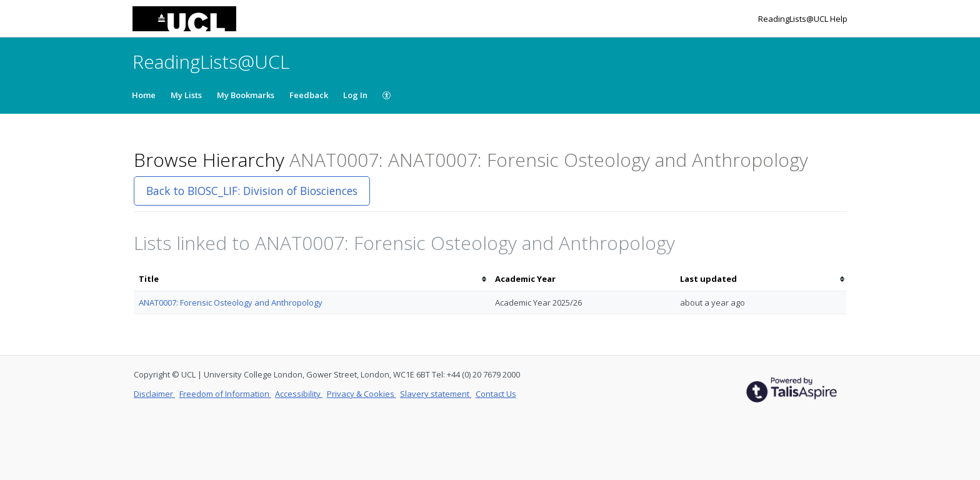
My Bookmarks (246, 95)
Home (144, 95)
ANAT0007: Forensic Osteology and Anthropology (231, 302)
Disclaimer (154, 394)
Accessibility (299, 394)
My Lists (186, 95)
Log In (355, 95)
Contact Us (496, 394)
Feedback (309, 95)
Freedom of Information (225, 394)
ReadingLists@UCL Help (803, 19)
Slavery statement (436, 394)
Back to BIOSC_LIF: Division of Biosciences (252, 191)
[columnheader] (312, 279)
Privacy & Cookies (362, 394)
